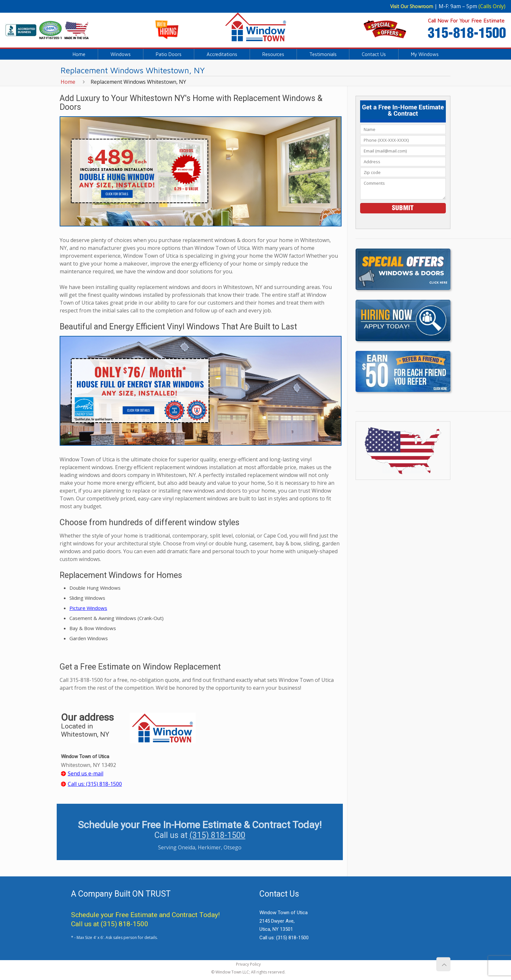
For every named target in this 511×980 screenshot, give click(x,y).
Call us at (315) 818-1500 (110, 924)
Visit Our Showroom (412, 6)
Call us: (95, 784)
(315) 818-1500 (217, 835)
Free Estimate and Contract (156, 915)
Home (68, 82)
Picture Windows (88, 608)
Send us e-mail (86, 773)
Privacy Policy (248, 964)
